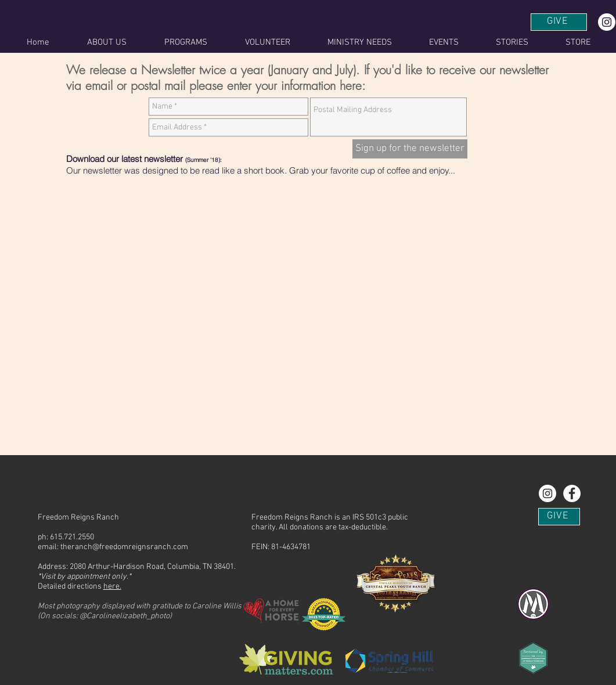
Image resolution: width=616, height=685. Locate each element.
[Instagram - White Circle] (607, 22)
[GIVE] (559, 22)
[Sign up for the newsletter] (410, 149)
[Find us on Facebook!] (572, 493)
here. (112, 587)
